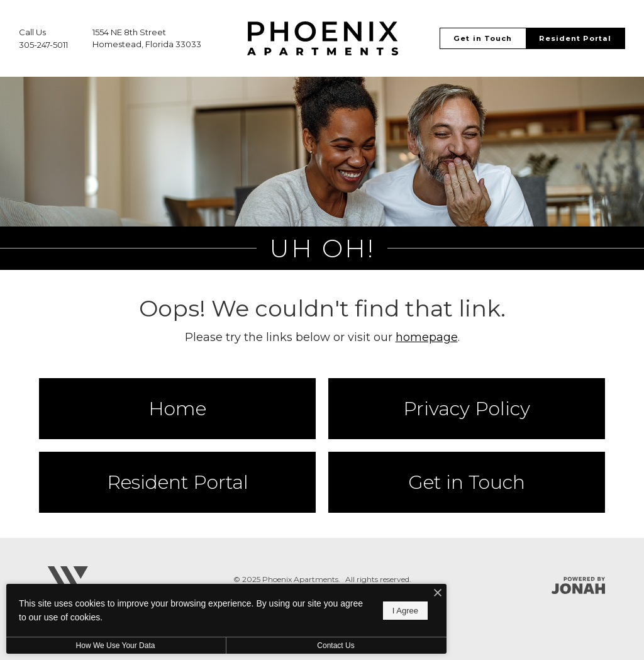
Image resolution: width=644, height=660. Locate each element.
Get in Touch (467, 482)
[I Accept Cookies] (438, 594)
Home (177, 409)
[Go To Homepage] (323, 38)
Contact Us (336, 646)
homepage (427, 337)
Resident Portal (178, 482)
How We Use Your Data (116, 646)
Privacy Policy (467, 409)
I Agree (405, 611)
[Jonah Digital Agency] (578, 585)
